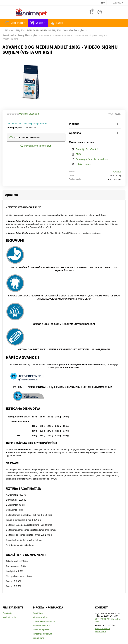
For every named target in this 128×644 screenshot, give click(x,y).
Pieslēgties (8, 613)
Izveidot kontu (9, 617)
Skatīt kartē (100, 631)
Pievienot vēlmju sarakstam (36, 146)
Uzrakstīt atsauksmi (29, 114)
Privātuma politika (42, 629)
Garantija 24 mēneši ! (86, 149)
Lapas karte (39, 638)
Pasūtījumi (38, 613)
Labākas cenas (83, 164)
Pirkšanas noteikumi (43, 634)
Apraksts (11, 195)
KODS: (111, 114)
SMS (78, 154)
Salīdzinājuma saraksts (44, 621)
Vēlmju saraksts (41, 617)
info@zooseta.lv (103, 628)
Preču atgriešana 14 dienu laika (91, 159)
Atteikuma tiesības (42, 625)
